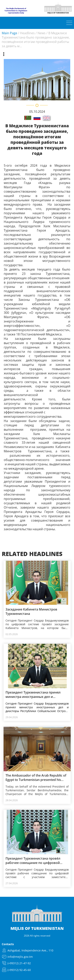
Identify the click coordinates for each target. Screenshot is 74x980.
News (42, 33)
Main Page (9, 33)
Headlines (27, 33)
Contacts (8, 944)
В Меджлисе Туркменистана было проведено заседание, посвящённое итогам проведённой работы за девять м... (36, 40)
